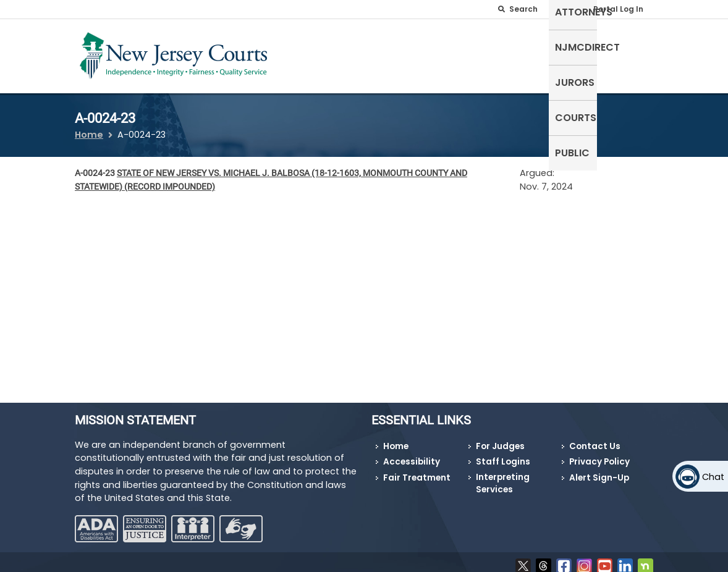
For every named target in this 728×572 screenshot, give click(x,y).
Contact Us (595, 438)
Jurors (527, 46)
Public (630, 46)
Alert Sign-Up (599, 470)
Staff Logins (503, 454)
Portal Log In (618, 9)
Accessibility (412, 454)
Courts (579, 46)
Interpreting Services (503, 476)
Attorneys (388, 46)
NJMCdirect (462, 46)
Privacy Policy (599, 454)
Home (89, 127)
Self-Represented (306, 53)
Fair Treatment (417, 470)
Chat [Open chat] (713, 477)
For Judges (500, 438)
